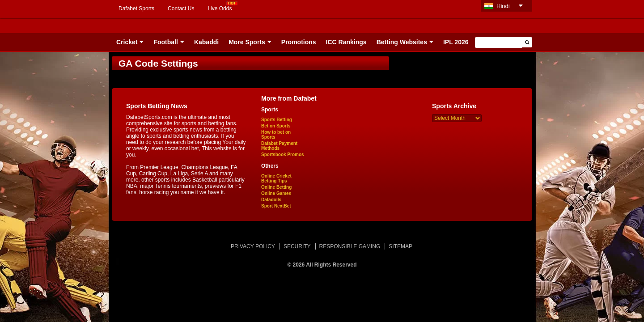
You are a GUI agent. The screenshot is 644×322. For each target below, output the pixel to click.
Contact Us (181, 8)
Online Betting (276, 187)
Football (165, 42)
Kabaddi (206, 42)
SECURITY (297, 246)
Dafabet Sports (136, 8)
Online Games (276, 193)
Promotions (299, 42)
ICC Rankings (346, 42)
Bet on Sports (276, 126)
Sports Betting (277, 120)
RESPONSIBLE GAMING (350, 246)
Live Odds (220, 8)
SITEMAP (400, 246)
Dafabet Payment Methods (279, 146)
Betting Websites (402, 42)
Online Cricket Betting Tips (276, 178)
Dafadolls (271, 200)
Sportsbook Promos (283, 155)
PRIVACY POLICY (253, 246)
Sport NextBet (276, 206)
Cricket (127, 42)
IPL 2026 (456, 42)
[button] (527, 42)
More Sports (247, 42)
